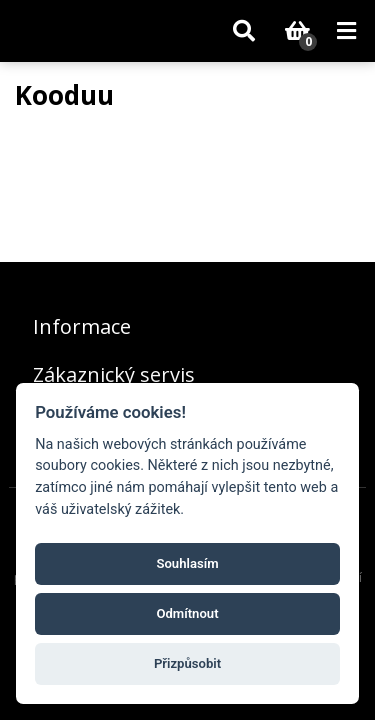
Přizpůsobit (187, 663)
